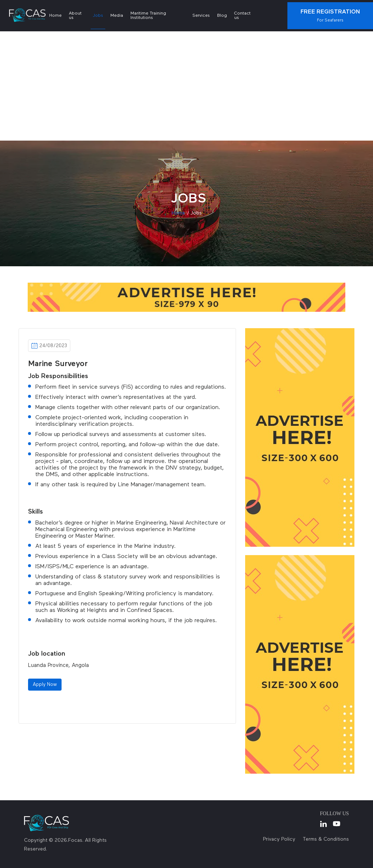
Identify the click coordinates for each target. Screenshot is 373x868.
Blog (222, 16)
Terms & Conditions (326, 839)
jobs (196, 213)
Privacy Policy (279, 839)
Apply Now (45, 685)
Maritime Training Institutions (148, 16)
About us (75, 16)
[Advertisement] (186, 86)
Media (117, 16)
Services (201, 16)
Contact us (242, 16)
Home (55, 16)
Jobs (98, 16)
